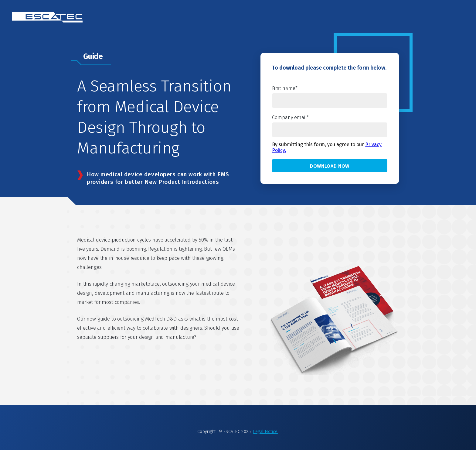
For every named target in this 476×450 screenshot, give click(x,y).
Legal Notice (265, 432)
